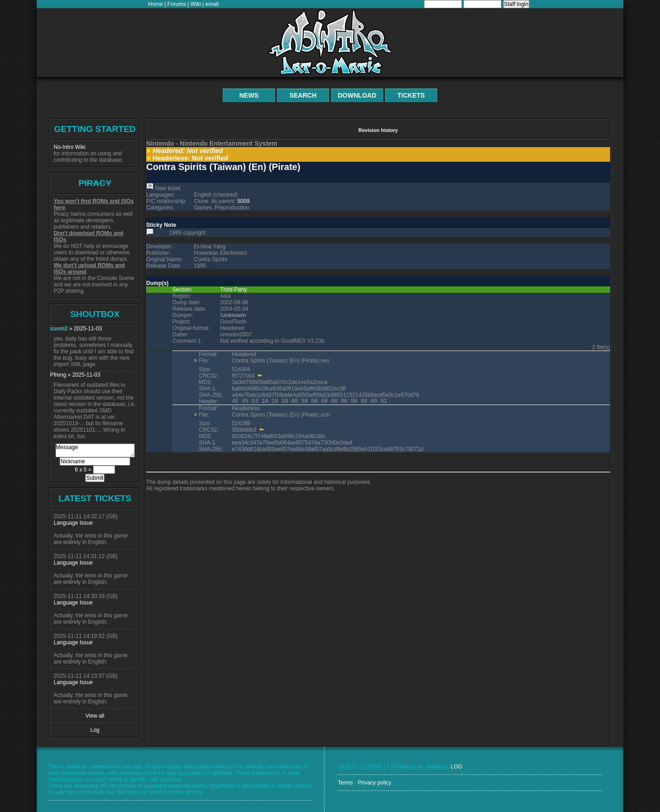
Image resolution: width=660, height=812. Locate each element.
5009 (244, 201)
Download (357, 95)
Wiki (196, 4)
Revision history (378, 130)
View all (95, 716)
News (249, 95)
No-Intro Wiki (69, 147)
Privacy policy (374, 783)
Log (95, 730)
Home (155, 4)
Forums (177, 4)
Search (303, 95)
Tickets (411, 95)
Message (95, 450)
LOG (456, 767)
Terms (345, 783)
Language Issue (73, 523)
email (212, 4)
